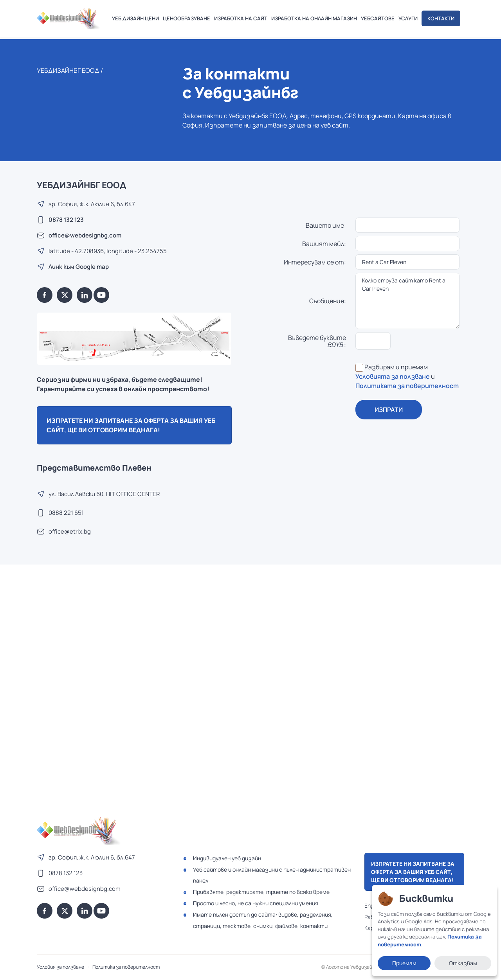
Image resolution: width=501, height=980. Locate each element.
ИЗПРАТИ (389, 410)
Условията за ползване (393, 376)
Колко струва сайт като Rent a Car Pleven (408, 301)
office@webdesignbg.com (85, 235)
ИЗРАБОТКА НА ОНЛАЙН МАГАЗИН (314, 18)
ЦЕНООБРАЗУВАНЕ (187, 18)
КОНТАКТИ (441, 18)
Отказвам (463, 963)
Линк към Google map (79, 267)
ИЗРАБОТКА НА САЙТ (241, 18)
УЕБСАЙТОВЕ (378, 18)
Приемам (404, 963)
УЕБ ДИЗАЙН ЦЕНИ (135, 18)
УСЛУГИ (408, 18)
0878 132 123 (66, 220)
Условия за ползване (60, 967)
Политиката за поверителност (407, 386)
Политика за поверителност (126, 967)
